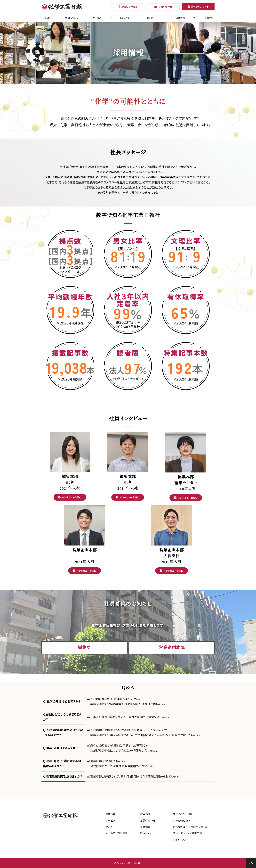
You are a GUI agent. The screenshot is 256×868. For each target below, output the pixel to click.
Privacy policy (181, 820)
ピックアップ (126, 18)
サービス (97, 18)
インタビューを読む (72, 497)
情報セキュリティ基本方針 (188, 833)
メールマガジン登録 (117, 833)
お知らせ (110, 814)
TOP (47, 18)
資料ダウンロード (200, 7)
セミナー (151, 18)
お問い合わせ (165, 7)
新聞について (72, 18)
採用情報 (209, 18)
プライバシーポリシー (185, 814)
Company (146, 833)
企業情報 (180, 18)
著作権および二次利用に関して (190, 827)
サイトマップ (180, 839)
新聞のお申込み (129, 7)
